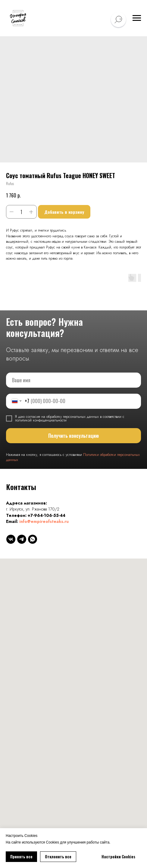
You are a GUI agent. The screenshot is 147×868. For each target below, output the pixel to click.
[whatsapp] (33, 539)
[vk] (11, 539)
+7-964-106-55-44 (47, 515)
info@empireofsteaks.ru (44, 521)
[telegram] (22, 539)
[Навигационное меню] (137, 18)
